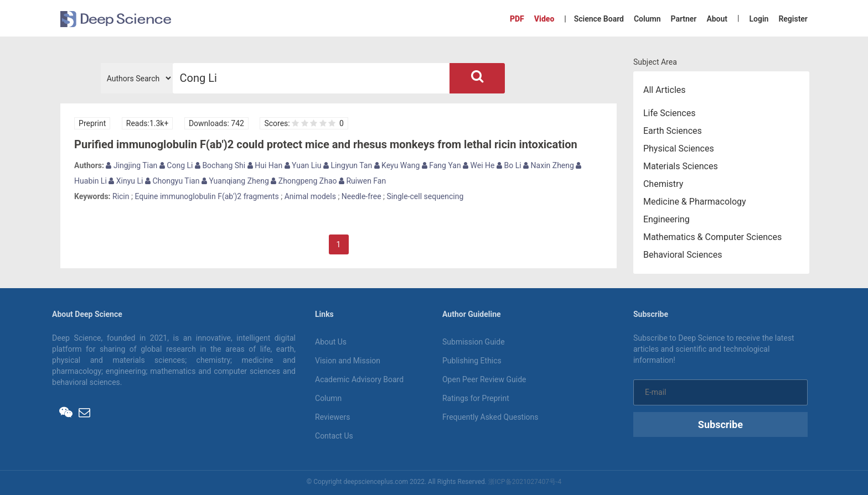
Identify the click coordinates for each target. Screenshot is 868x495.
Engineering (666, 219)
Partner (683, 19)
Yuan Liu (303, 165)
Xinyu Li (126, 181)
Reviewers (333, 417)
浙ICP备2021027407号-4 (525, 482)
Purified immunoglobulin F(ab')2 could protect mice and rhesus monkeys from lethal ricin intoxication (326, 144)
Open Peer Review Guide (484, 379)
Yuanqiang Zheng (235, 181)
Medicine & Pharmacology (695, 202)
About (717, 19)
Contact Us (334, 436)
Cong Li (176, 165)
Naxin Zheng (549, 165)
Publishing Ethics (472, 361)
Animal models (310, 196)
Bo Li (509, 165)
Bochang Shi (220, 165)
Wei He (479, 165)
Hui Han (265, 165)
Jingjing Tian (131, 165)
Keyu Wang (397, 165)
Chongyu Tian (172, 181)
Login (759, 19)
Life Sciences (670, 113)
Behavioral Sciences (683, 255)
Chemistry (663, 184)
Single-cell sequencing (425, 196)
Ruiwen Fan (362, 181)
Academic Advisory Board (359, 379)
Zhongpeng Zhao (304, 181)
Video (544, 19)
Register (793, 19)
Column (647, 19)
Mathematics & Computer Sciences (712, 237)
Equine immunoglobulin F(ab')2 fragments (206, 196)
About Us (331, 342)
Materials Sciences (681, 166)
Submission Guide (474, 342)
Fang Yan (441, 165)
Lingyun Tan (348, 165)
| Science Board (594, 19)
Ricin (121, 196)
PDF (517, 19)
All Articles (665, 90)
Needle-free (361, 196)
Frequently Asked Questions (490, 417)
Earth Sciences (673, 131)
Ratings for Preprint (476, 398)
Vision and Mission (348, 361)
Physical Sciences (679, 148)
